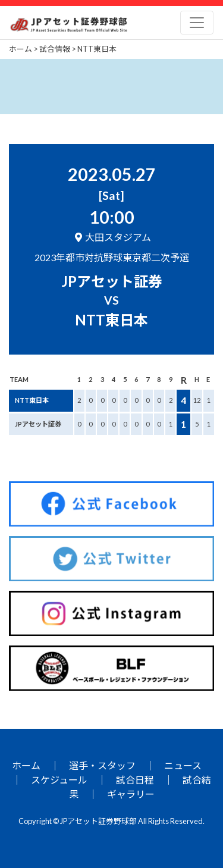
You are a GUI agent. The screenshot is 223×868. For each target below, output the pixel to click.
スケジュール (59, 780)
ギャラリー (131, 794)
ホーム (26, 765)
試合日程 (135, 780)
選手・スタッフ (102, 765)
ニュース (183, 765)
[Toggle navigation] (197, 23)
